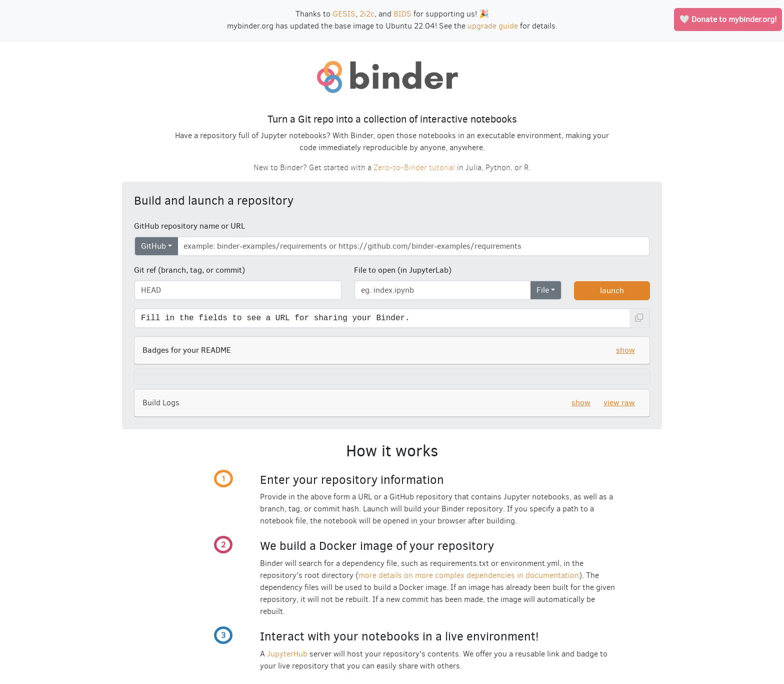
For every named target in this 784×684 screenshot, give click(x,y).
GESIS (344, 14)
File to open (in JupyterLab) (403, 270)
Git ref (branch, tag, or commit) (189, 270)
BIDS (402, 14)
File (543, 290)
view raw (619, 403)
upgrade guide (493, 26)
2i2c (367, 14)
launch (612, 290)
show (625, 350)
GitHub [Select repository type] (153, 246)
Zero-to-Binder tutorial (414, 167)
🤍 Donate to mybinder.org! (728, 19)
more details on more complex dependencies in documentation (469, 575)
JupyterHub (287, 654)
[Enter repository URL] (414, 246)
